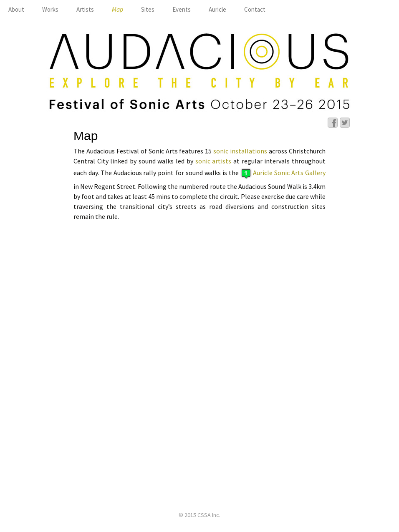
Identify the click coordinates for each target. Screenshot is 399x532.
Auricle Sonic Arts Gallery (289, 173)
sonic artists (213, 161)
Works (50, 9)
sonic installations (240, 151)
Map (117, 9)
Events (182, 9)
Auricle (217, 9)
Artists (85, 9)
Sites (148, 9)
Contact (255, 9)
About (16, 9)
